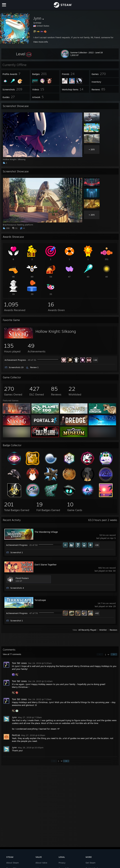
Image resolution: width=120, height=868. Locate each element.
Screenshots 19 (16, 367)
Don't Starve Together (46, 565)
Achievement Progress (15, 360)
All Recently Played (87, 630)
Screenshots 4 (17, 588)
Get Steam (91, 863)
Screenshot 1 (17, 552)
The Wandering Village (46, 532)
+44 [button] (95, 360)
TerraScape (40, 600)
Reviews (113, 630)
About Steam (13, 863)
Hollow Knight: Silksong (56, 331)
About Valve (41, 863)
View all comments (12, 654)
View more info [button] (41, 42)
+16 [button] (97, 545)
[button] (24, 54)
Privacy (62, 863)
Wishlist (103, 630)
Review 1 (34, 367)
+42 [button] (97, 613)
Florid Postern (22, 578)
